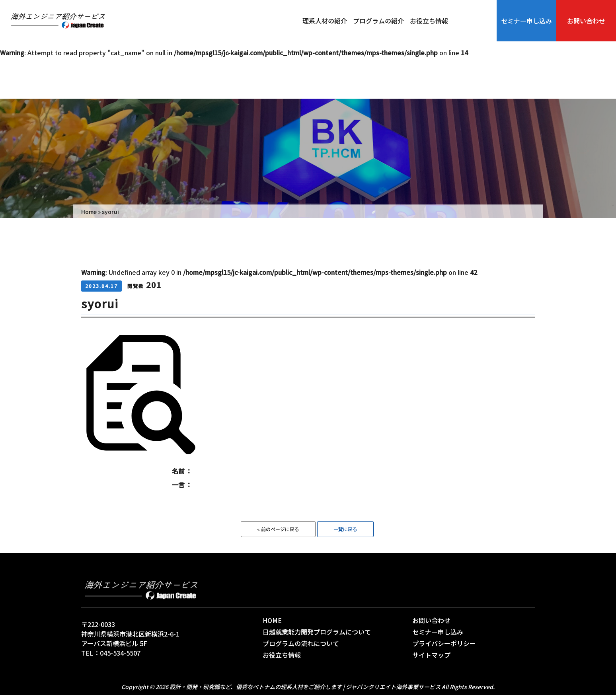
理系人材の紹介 (325, 21)
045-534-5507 (120, 653)
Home (89, 212)
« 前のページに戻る (278, 529)
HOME (272, 620)
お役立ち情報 (429, 21)
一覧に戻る (345, 529)
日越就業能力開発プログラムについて (317, 632)
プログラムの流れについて (301, 643)
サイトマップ (431, 655)
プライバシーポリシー (444, 643)
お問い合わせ (586, 21)
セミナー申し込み (526, 21)
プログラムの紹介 (378, 21)
